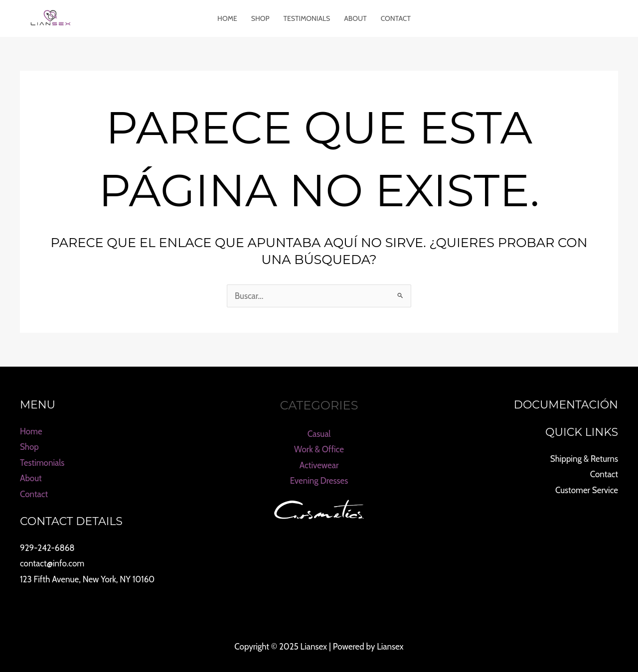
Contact (396, 18)
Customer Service (587, 490)
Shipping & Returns (584, 459)
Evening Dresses (319, 481)
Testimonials (307, 18)
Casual (319, 434)
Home (227, 18)
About (355, 18)
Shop (260, 18)
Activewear (319, 465)
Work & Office (319, 449)
